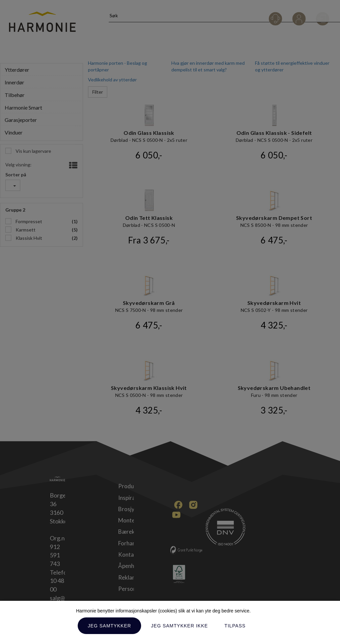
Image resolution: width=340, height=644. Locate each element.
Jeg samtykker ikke (179, 626)
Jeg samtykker (109, 626)
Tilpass (235, 626)
